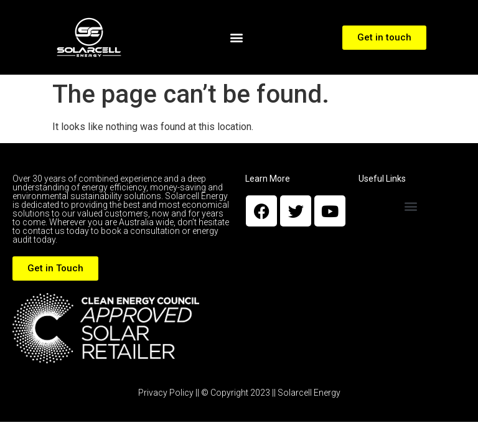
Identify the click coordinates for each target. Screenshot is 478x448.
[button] (237, 38)
